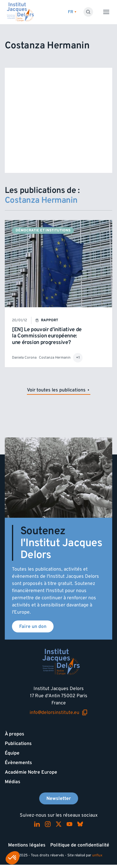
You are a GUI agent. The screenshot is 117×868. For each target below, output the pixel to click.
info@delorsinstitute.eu (59, 713)
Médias (13, 782)
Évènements (18, 763)
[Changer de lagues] (72, 12)
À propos (15, 734)
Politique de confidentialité (80, 845)
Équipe (12, 753)
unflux (97, 855)
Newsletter (59, 798)
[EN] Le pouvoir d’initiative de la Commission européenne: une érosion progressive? (47, 336)
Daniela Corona (24, 358)
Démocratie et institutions (43, 230)
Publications (18, 743)
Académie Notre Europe (31, 772)
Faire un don (33, 626)
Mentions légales (27, 845)
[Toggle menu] (106, 12)
